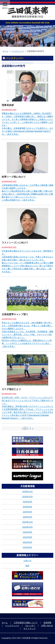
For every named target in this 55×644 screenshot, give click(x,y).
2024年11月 (28, 522)
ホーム (5, 51)
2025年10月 (28, 497)
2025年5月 (28, 512)
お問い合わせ (47, 626)
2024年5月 (28, 542)
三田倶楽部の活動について (26, 623)
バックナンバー (18, 51)
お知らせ (27, 561)
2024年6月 (28, 537)
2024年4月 (28, 547)
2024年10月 (28, 527)
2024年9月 (28, 532)
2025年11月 (28, 492)
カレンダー (30, 626)
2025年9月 (28, 502)
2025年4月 (28, 517)
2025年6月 (28, 507)
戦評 (27, 566)
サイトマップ (29, 629)
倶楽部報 (47, 623)
